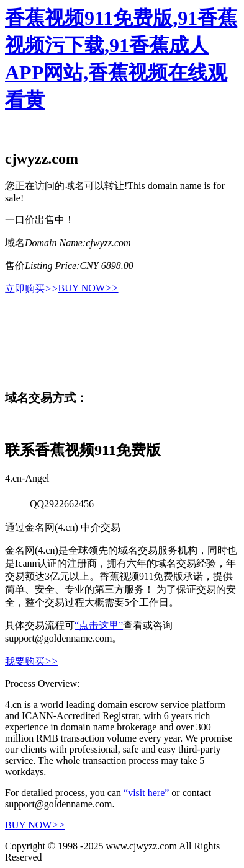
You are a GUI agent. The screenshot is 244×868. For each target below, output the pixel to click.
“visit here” (146, 793)
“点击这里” (99, 625)
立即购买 (32, 289)
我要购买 (32, 661)
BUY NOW (88, 288)
